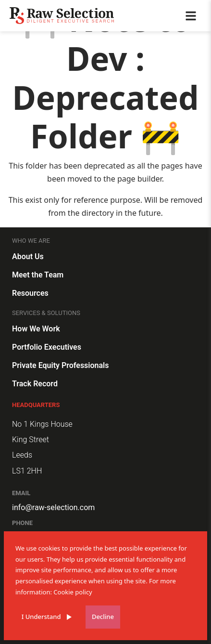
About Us (28, 256)
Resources (30, 293)
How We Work (36, 329)
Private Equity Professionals (60, 365)
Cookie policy (73, 592)
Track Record (35, 384)
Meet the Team (38, 275)
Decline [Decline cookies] (103, 617)
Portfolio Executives (47, 347)
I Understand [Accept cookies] (41, 617)
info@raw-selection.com (53, 507)
